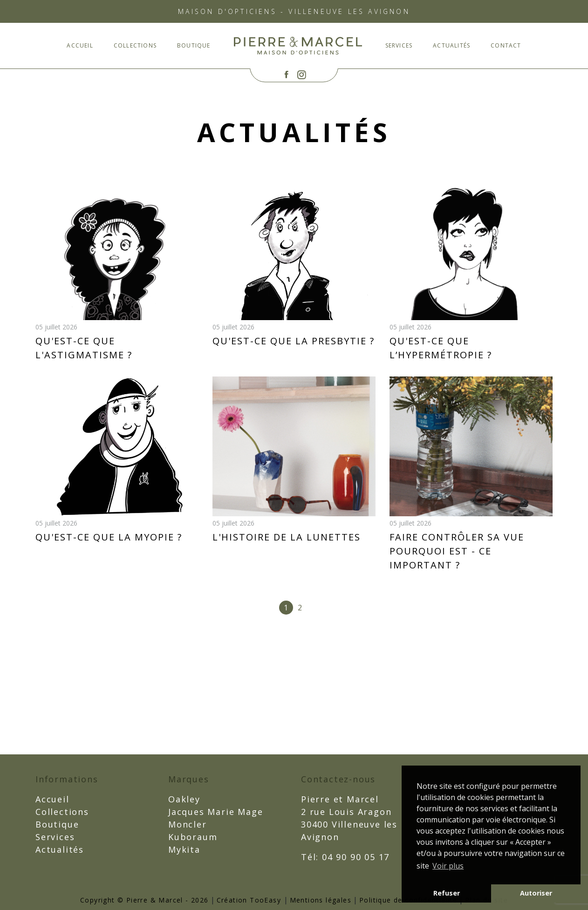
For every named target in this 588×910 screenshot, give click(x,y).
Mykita (184, 849)
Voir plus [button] (448, 866)
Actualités (451, 45)
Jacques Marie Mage (215, 812)
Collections (135, 45)
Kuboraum (193, 837)
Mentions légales (321, 900)
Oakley (184, 799)
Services (399, 45)
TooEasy (265, 900)
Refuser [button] (447, 893)
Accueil (80, 45)
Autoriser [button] (536, 893)
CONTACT (506, 45)
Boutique (194, 45)
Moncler (188, 824)
